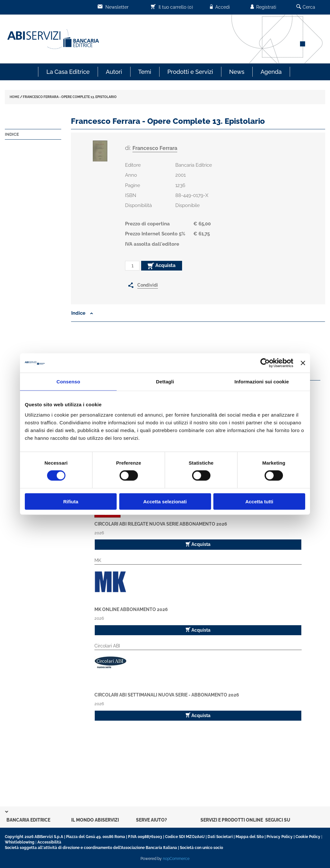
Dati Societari (220, 837)
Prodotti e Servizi (190, 72)
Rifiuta (71, 501)
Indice (12, 134)
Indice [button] (82, 313)
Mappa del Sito (250, 837)
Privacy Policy (280, 837)
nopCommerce (176, 859)
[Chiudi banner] (303, 363)
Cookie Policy (308, 837)
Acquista (162, 266)
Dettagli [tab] (165, 382)
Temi (145, 72)
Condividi (148, 285)
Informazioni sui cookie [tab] (262, 382)
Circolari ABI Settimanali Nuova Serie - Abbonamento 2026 (167, 695)
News (237, 72)
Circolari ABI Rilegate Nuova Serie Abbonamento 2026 (161, 524)
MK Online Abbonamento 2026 (131, 609)
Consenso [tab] (68, 382)
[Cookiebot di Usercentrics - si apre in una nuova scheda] (265, 363)
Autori (114, 72)
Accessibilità (49, 842)
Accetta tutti (259, 501)
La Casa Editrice (68, 72)
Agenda (271, 72)
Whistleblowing (20, 842)
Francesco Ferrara (155, 148)
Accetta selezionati (165, 501)
